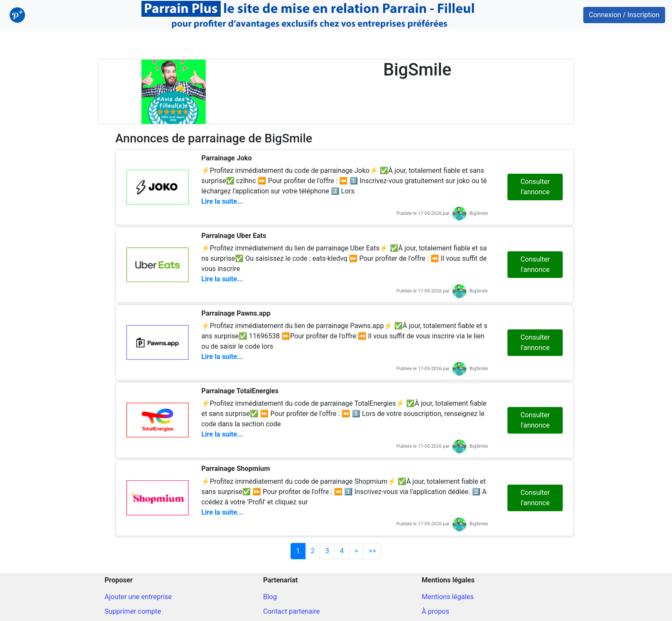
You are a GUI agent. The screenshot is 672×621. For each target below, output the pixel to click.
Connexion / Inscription (624, 15)
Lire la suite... (222, 201)
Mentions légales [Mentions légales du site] (448, 597)
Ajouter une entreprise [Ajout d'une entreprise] (138, 597)
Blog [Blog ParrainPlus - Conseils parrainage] (270, 597)
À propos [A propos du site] (435, 611)
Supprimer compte (133, 611)
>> (372, 551)
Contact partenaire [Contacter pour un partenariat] (291, 611)
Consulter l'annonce (535, 187)
